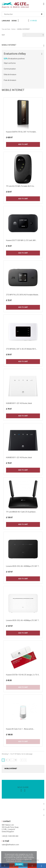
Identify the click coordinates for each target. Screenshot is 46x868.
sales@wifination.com (10, 845)
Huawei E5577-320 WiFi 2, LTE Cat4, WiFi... (21, 240)
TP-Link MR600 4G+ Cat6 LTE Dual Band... (21, 512)
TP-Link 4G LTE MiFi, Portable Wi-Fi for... (21, 186)
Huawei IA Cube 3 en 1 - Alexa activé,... (20, 729)
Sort (3, 35)
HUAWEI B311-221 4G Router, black (19, 403)
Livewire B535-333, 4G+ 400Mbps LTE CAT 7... (23, 566)
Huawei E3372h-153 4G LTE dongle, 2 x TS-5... (23, 675)
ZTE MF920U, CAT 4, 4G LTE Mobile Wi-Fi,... (22, 349)
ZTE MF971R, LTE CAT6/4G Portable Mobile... (23, 295)
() (34, 21)
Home (13, 29)
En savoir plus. (27, 861)
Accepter (19, 864)
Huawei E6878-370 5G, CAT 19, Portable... (21, 132)
